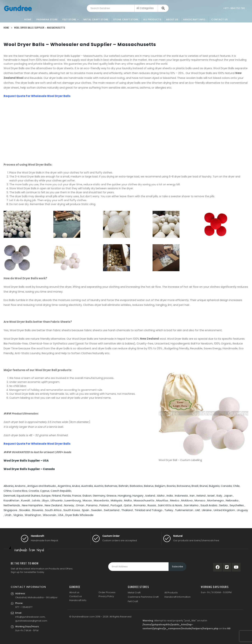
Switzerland (112, 510)
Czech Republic (61, 491)
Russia (152, 505)
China (7, 491)
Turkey (169, 510)
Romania (140, 505)
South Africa (53, 510)
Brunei (204, 486)
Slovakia (25, 510)
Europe (46, 496)
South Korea (72, 510)
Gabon (87, 496)
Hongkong (124, 496)
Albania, (9, 486)
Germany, (100, 496)
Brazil (195, 486)
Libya (45, 500)
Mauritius (162, 500)
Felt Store (69, 19)
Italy (219, 496)
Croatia (34, 491)
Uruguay (242, 510)
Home (28, 19)
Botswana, (184, 486)
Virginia (18, 515)
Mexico (175, 500)
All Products (152, 19)
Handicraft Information (178, 597)
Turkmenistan (184, 510)
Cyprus (45, 491)
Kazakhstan (11, 500)
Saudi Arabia (209, 505)
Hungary (138, 496)
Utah (8, 515)
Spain (86, 510)
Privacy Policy (106, 596)
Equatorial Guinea (28, 496)
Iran (192, 496)
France (77, 496)
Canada (226, 486)
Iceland (150, 496)
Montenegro (216, 500)
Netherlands (12, 505)
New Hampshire (32, 505)
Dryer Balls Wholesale (79, 515)
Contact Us (219, 19)
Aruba (76, 486)
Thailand (127, 510)
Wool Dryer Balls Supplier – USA (26, 461)
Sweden (97, 510)
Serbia (223, 505)
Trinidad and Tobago (149, 510)
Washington (33, 515)
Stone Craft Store (126, 19)
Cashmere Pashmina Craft (143, 597)
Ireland (201, 496)
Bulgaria (214, 486)
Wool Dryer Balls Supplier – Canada (29, 469)
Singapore (10, 510)
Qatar (128, 505)
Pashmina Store (47, 19)
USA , (62, 515)
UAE (198, 510)
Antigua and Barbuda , (42, 486)
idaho (161, 496)
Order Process (107, 592)
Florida (67, 496)
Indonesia (181, 496)
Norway (69, 505)
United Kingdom (224, 510)
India (170, 496)
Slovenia (38, 510)
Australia (87, 486)
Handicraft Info (78, 600)
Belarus (149, 486)
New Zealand (53, 505)
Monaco (200, 500)
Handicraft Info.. (195, 19)
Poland (104, 505)
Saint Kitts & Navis (170, 505)
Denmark (10, 496)
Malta (128, 500)
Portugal (116, 505)
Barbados (136, 486)
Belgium (160, 486)
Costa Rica (20, 491)
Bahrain (124, 486)
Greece (111, 496)
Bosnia (171, 486)
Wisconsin (50, 515)
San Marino (191, 505)
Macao (87, 500)
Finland (56, 496)
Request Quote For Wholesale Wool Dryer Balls (37, 96)
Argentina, (65, 486)
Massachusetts (144, 500)
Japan (228, 496)
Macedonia (101, 500)
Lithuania (57, 500)
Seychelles (237, 505)
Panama (92, 505)
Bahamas (111, 486)
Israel (211, 496)
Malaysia (116, 500)
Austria (99, 486)
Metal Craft (134, 593)
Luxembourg (73, 500)
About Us (172, 19)
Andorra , (21, 486)
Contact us (76, 596)
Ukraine (207, 510)
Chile (236, 486)
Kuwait (26, 500)
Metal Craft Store (96, 19)
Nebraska (232, 500)
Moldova (187, 500)
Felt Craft (133, 601)
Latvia (36, 500)
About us (74, 592)
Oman (80, 505)
